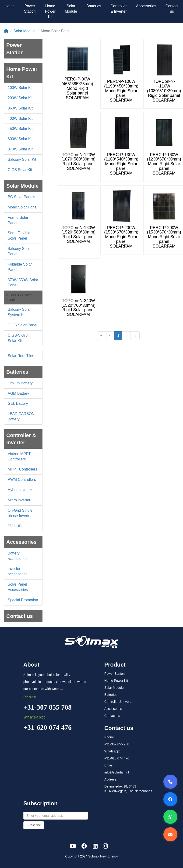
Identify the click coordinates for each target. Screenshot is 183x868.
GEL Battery (18, 403)
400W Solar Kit (20, 119)
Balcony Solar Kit (22, 159)
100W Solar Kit (20, 88)
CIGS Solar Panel (22, 325)
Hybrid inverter (20, 490)
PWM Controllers (22, 480)
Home (10, 6)
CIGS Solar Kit (20, 170)
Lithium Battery (20, 383)
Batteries (94, 6)
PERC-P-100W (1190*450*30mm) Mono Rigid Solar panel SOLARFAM (121, 91)
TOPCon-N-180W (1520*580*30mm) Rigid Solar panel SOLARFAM (78, 235)
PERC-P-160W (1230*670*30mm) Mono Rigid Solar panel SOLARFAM (164, 164)
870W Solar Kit (20, 149)
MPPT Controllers (22, 469)
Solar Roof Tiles (21, 356)
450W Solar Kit (20, 129)
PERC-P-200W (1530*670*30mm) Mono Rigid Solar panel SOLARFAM (121, 237)
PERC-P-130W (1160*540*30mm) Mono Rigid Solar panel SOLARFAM (121, 164)
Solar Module (71, 9)
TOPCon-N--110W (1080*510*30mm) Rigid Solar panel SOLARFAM (164, 91)
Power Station (30, 9)
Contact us (172, 9)
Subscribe (34, 825)
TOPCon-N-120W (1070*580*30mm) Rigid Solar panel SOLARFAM (78, 162)
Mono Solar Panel (23, 207)
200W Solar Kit (20, 98)
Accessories (146, 6)
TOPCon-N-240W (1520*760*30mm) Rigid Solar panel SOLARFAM (78, 308)
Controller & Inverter (118, 9)
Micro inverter (19, 500)
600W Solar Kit (20, 139)
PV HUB (15, 526)
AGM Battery (18, 393)
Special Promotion (23, 600)
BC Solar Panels (21, 197)
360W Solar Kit (20, 108)
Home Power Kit (50, 11)
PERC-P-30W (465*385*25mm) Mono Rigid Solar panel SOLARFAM (77, 88)
